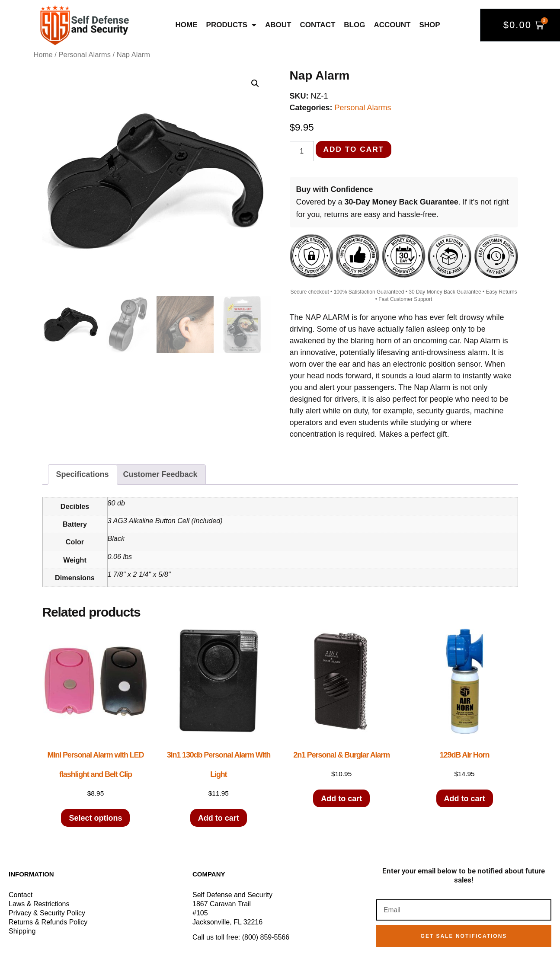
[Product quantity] (302, 151)
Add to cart (356, 150)
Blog (354, 25)
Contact (317, 25)
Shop (429, 25)
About (278, 25)
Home (187, 25)
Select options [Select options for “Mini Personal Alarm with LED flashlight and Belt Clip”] (95, 818)
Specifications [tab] (83, 474)
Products (231, 25)
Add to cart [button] (219, 818)
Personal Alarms (84, 55)
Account (392, 25)
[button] (255, 83)
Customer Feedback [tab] (160, 474)
